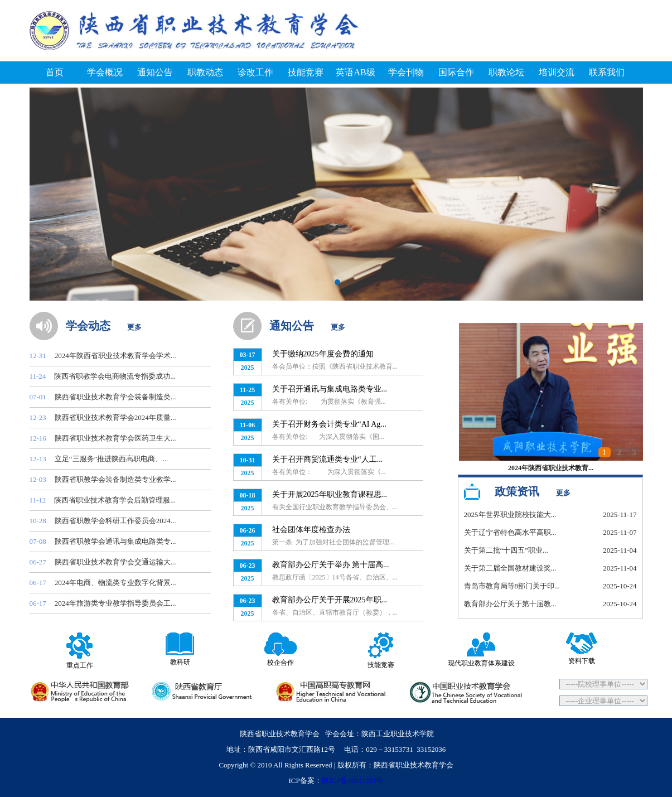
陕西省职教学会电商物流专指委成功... (115, 376)
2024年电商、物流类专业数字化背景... (115, 583)
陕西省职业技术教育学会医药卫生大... (115, 438)
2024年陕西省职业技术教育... (551, 468)
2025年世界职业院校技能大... (510, 515)
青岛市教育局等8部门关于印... (512, 586)
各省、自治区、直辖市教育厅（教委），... (335, 612)
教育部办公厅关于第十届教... (510, 604)
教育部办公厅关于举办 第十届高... (331, 565)
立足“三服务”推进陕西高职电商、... (111, 459)
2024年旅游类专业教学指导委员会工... (115, 603)
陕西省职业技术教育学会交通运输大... (115, 562)
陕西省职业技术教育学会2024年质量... (115, 417)
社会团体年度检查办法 (311, 530)
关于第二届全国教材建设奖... (510, 568)
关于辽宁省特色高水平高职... (510, 532)
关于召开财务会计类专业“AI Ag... (329, 424)
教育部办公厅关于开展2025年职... (330, 600)
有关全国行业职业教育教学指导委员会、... (335, 507)
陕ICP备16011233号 (353, 781)
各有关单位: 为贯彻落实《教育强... (329, 402)
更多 (134, 327)
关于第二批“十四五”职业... (506, 550)
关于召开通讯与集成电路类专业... (330, 389)
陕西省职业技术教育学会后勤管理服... (115, 500)
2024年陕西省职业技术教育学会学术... (115, 356)
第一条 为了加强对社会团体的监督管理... (333, 542)
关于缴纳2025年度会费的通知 (323, 354)
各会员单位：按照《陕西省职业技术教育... (335, 366)
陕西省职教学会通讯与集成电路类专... (115, 541)
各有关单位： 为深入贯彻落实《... (329, 472)
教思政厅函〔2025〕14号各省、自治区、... (335, 577)
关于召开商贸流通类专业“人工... (328, 459)
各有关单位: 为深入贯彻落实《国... (328, 437)
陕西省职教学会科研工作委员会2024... (115, 521)
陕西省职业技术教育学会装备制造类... (115, 397)
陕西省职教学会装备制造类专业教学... (115, 479)
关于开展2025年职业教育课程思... (330, 494)
